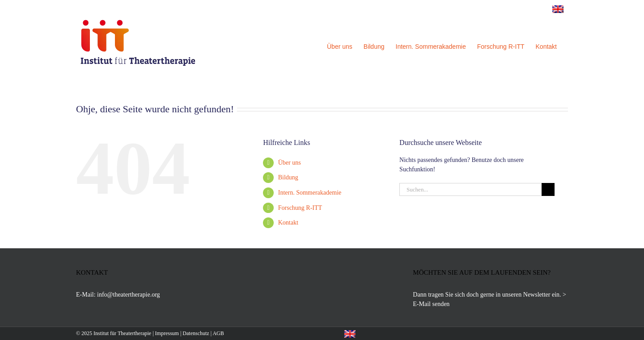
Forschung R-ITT (300, 208)
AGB (218, 333)
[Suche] (548, 189)
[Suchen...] (470, 189)
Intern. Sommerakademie (310, 193)
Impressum (167, 333)
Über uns (290, 163)
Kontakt (288, 223)
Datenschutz (196, 333)
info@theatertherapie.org (129, 295)
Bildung (288, 177)
